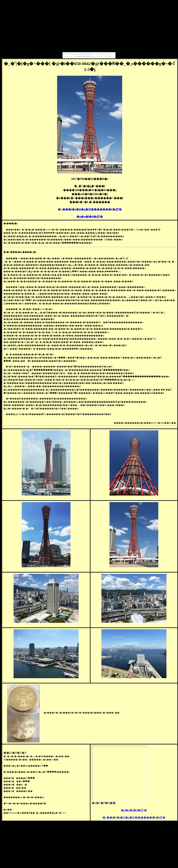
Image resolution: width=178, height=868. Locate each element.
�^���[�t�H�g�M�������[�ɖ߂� (90, 209)
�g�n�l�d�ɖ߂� (90, 217)
